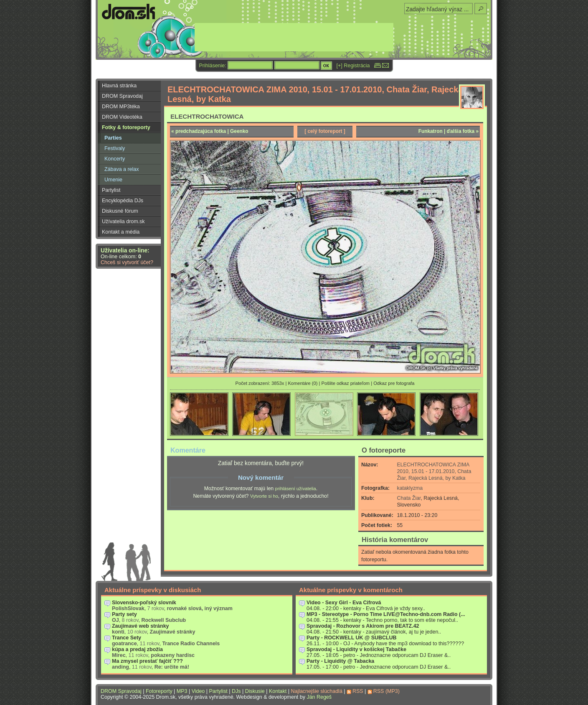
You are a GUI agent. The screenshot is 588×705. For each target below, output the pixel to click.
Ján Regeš (319, 697)
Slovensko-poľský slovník (144, 603)
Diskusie (255, 691)
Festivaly (115, 148)
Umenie (113, 180)
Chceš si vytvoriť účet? (127, 262)
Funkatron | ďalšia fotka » (449, 131)
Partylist (111, 190)
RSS (358, 691)
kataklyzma (410, 488)
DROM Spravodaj (122, 96)
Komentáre (188, 450)
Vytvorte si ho (264, 496)
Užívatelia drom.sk (123, 221)
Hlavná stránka (119, 86)
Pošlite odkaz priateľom (345, 383)
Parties (113, 138)
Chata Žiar (409, 498)
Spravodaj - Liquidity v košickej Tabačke (356, 649)
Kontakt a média (121, 232)
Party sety (124, 614)
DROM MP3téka (121, 107)
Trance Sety (127, 638)
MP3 (182, 691)
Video (198, 691)
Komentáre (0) (303, 383)
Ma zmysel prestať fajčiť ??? (147, 661)
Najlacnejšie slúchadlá (316, 691)
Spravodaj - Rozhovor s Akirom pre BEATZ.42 (363, 626)
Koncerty (115, 159)
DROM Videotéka (122, 117)
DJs (236, 691)
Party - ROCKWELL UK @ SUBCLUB (352, 638)
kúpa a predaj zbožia (137, 649)
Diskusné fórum (120, 211)
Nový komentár (261, 477)
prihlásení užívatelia (296, 489)
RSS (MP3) (387, 691)
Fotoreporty (159, 691)
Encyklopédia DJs (123, 201)
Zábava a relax (122, 169)
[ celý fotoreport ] (325, 131)
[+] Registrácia (353, 66)
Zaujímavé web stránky (141, 626)
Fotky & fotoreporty (126, 127)
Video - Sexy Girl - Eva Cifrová (344, 603)
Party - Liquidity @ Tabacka (340, 661)
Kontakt (278, 691)
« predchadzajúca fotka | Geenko (210, 131)
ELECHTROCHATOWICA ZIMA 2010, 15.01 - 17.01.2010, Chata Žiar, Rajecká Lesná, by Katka (434, 471)
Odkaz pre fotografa (394, 383)
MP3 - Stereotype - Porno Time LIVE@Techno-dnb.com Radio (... (386, 614)
